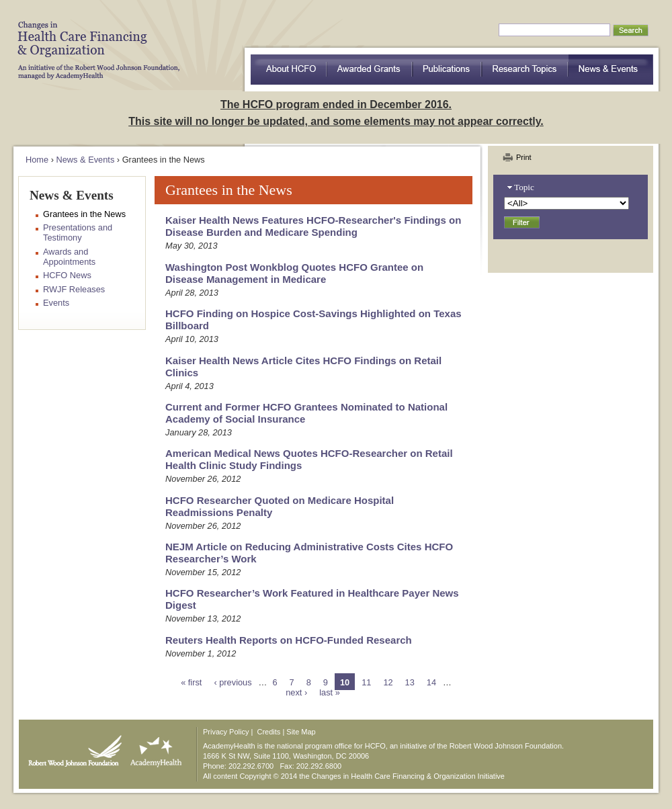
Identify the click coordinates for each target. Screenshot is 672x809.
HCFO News (67, 275)
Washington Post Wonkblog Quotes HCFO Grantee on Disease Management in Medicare (294, 273)
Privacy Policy (226, 732)
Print (524, 157)
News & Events (611, 70)
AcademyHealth (153, 748)
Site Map (301, 732)
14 (431, 682)
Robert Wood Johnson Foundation (71, 748)
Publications (447, 70)
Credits (269, 732)
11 (366, 682)
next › (296, 692)
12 (388, 682)
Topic (524, 187)
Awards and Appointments (69, 257)
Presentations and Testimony (78, 232)
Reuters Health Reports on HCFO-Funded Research (289, 640)
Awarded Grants (370, 70)
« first (191, 682)
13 (410, 682)
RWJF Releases (74, 289)
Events (56, 303)
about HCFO (289, 70)
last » (330, 692)
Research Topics (525, 70)
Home (37, 160)
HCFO (94, 40)
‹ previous (233, 682)
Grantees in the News (84, 214)
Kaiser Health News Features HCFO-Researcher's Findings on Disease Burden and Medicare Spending (313, 226)
